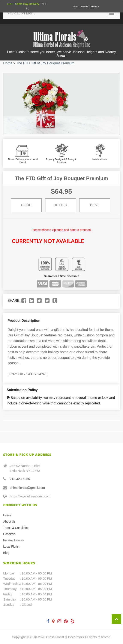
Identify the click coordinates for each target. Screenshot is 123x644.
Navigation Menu (21, 13)
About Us (9, 522)
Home (8, 63)
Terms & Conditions (16, 528)
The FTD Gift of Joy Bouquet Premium (45, 63)
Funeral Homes (13, 540)
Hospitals (9, 534)
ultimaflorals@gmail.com (27, 488)
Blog (6, 553)
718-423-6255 (20, 479)
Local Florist (11, 546)
